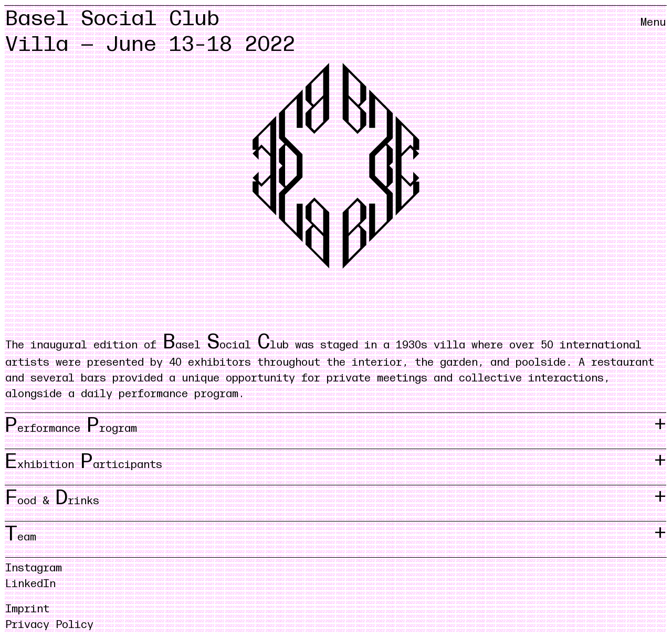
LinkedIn (30, 584)
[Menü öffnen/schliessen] (653, 31)
